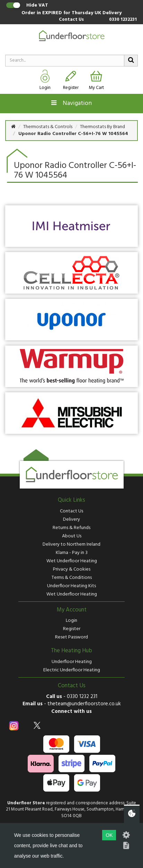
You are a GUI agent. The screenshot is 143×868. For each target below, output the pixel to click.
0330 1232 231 (82, 697)
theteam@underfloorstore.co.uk (84, 704)
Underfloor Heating (72, 662)
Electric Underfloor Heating (72, 670)
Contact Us (71, 20)
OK (109, 835)
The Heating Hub (71, 651)
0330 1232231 (123, 20)
